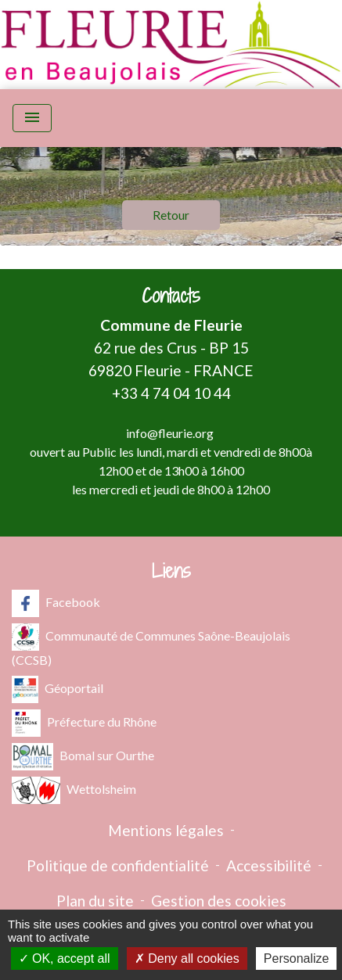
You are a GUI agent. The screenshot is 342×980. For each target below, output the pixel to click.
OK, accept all (65, 958)
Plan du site (95, 901)
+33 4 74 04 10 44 (171, 393)
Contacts (171, 296)
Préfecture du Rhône (84, 723)
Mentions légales (166, 830)
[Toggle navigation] (32, 118)
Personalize (297, 958)
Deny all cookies (187, 958)
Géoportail (58, 689)
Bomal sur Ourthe (83, 757)
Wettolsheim (74, 790)
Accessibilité (269, 865)
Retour (171, 215)
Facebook (56, 603)
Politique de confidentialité (118, 865)
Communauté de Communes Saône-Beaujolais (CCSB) (151, 645)
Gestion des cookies (219, 901)
